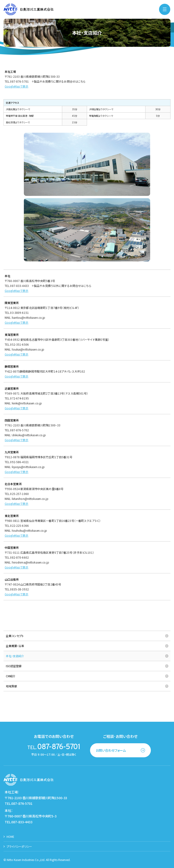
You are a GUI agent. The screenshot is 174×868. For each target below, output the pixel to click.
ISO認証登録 (14, 666)
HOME (10, 837)
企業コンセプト (15, 636)
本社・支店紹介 (15, 656)
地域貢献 (11, 686)
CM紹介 (11, 676)
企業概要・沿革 (15, 646)
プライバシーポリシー (19, 846)
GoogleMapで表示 (16, 535)
